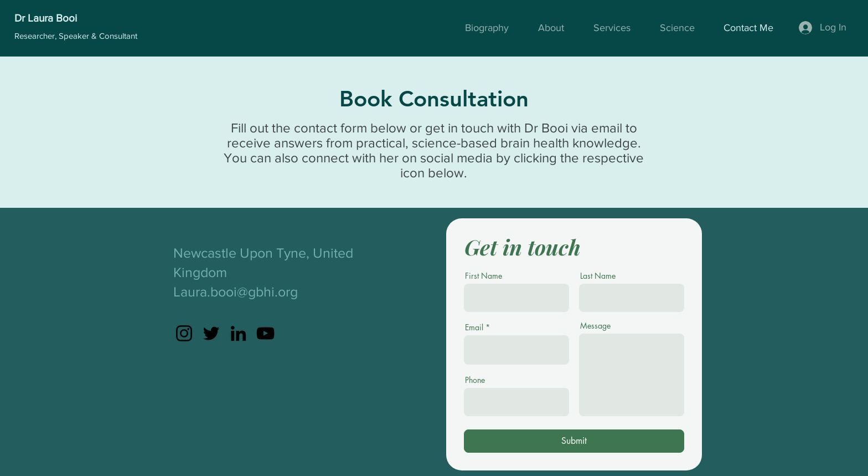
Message (595, 326)
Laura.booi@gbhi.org (236, 291)
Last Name (598, 276)
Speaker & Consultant (98, 36)
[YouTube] (265, 333)
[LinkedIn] (238, 333)
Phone (475, 380)
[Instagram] (184, 333)
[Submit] (574, 441)
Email (474, 327)
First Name (484, 276)
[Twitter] (211, 333)
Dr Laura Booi (46, 18)
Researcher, (37, 36)
